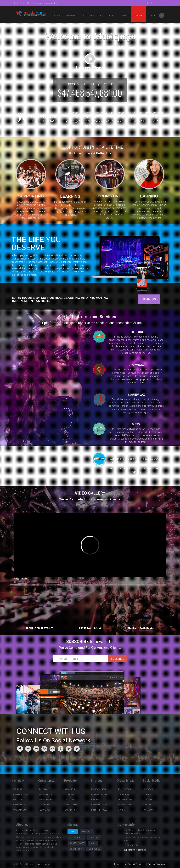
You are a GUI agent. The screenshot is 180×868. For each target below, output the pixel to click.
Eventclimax (71, 805)
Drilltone (70, 800)
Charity (121, 810)
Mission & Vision (20, 794)
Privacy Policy (20, 810)
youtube (148, 800)
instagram (149, 810)
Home (57, 15)
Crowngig (70, 789)
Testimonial (123, 794)
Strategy (94, 837)
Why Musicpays (20, 805)
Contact (124, 15)
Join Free (139, 15)
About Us (17, 789)
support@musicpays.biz (45, 3)
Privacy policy (120, 864)
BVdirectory (71, 810)
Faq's (93, 843)
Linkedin (148, 805)
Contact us (94, 849)
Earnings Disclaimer (156, 864)
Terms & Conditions (137, 864)
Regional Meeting (100, 794)
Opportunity (107, 15)
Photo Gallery (125, 800)
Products (87, 831)
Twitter (147, 794)
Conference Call (99, 805)
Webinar (95, 800)
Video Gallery (124, 805)
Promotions (45, 805)
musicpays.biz (44, 864)
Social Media (76, 849)
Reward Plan (45, 810)
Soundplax (70, 794)
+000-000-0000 (22, 3)
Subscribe (118, 659)
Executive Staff (20, 800)
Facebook (148, 789)
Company (71, 15)
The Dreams (45, 789)
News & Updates (125, 789)
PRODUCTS (88, 15)
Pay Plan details (47, 794)
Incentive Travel (99, 810)
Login (152, 15)
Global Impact (77, 843)
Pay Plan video (46, 800)
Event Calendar (99, 789)
